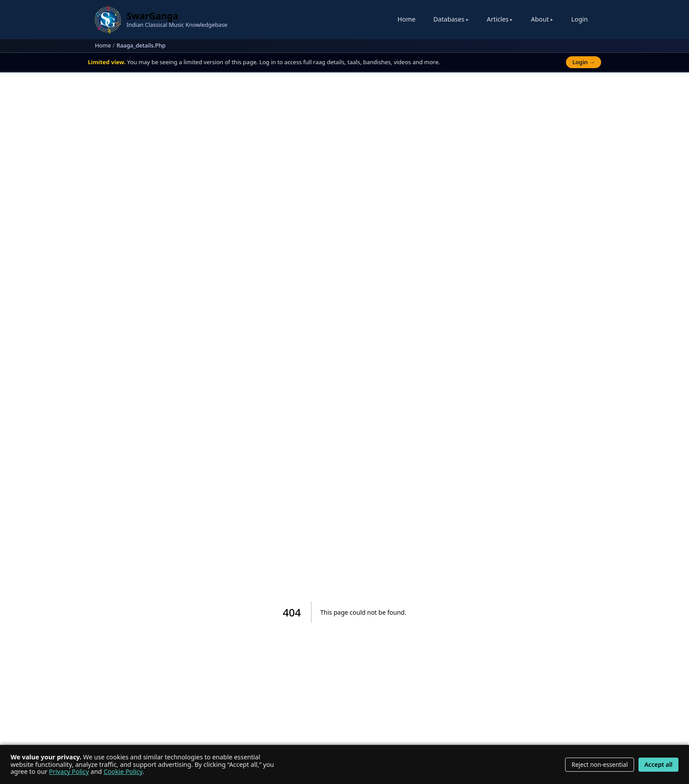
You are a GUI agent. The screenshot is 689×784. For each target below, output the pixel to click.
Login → (584, 62)
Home (407, 19)
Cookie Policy (123, 771)
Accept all (658, 764)
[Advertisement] (344, 153)
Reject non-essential (600, 764)
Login (580, 19)
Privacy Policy (69, 771)
